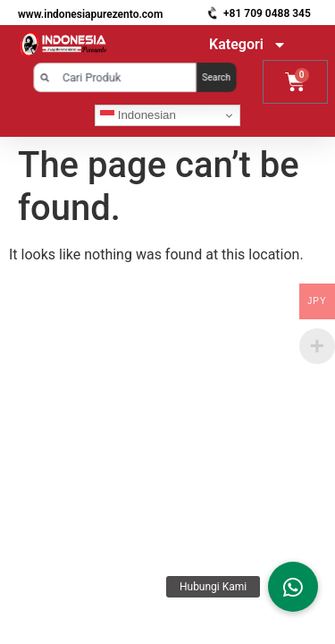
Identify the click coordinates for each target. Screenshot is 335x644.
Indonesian (138, 115)
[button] (293, 587)
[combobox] (114, 77)
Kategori (248, 45)
